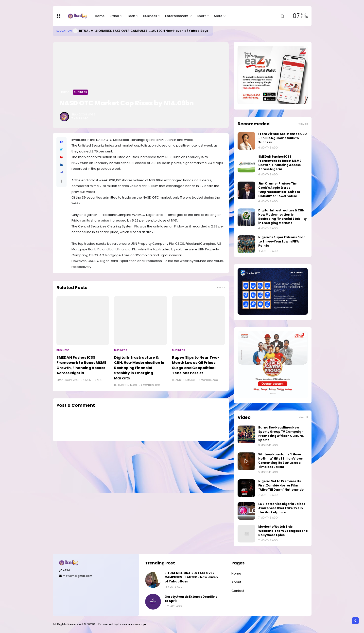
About (236, 582)
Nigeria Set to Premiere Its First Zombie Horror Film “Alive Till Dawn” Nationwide (281, 485)
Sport (201, 16)
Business (150, 16)
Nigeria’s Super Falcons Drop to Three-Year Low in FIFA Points (282, 242)
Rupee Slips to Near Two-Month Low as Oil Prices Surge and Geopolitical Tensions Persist (196, 365)
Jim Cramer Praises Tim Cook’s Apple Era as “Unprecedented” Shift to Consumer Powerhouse (279, 190)
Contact (238, 591)
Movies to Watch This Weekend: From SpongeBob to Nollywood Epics (283, 531)
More (218, 16)
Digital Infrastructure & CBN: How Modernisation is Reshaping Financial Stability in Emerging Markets (139, 368)
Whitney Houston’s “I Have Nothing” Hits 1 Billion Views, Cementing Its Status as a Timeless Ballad (281, 461)
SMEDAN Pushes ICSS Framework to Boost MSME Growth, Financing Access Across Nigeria (81, 365)
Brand (114, 16)
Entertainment (177, 16)
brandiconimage (132, 624)
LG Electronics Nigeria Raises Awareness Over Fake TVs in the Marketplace (282, 508)
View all (220, 288)
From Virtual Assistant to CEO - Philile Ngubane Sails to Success (283, 138)
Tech (131, 16)
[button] (61, 181)
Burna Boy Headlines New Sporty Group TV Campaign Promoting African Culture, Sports (281, 434)
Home (100, 16)
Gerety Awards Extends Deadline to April (191, 599)
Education (64, 31)
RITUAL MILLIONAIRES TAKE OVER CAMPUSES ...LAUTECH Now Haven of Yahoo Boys (144, 31)
